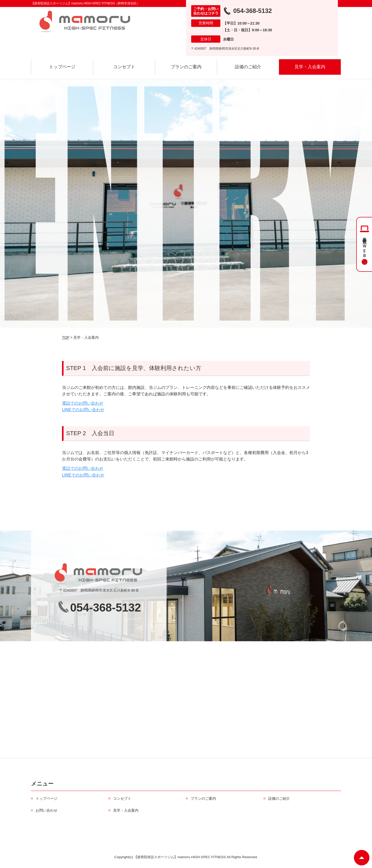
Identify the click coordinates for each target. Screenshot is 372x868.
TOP (66, 337)
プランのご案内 (186, 67)
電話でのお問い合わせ (83, 403)
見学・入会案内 (310, 67)
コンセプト (124, 67)
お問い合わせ (47, 810)
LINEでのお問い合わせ (83, 410)
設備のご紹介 (248, 67)
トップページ (62, 67)
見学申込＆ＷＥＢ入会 (365, 246)
